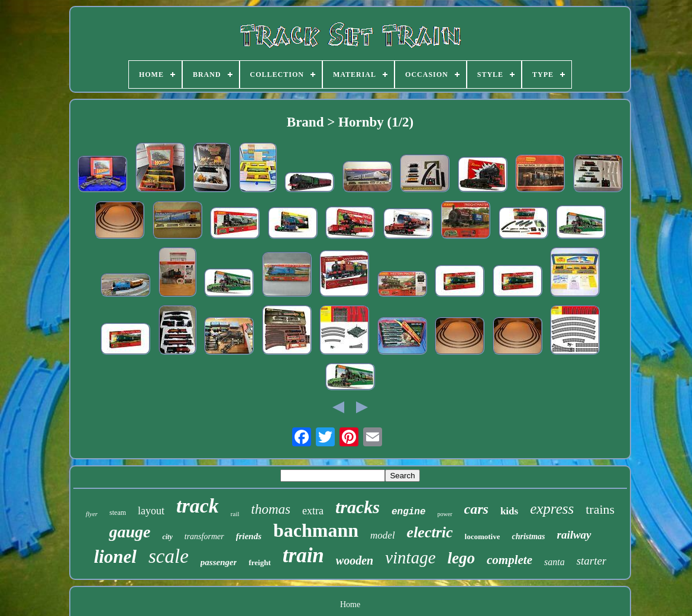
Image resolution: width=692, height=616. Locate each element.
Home (350, 604)
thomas (271, 509)
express (552, 509)
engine (409, 512)
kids (509, 511)
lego (462, 558)
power (445, 514)
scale (169, 556)
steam (118, 513)
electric (430, 532)
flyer (92, 514)
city (167, 537)
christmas (528, 536)
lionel (115, 557)
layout (151, 511)
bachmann (316, 530)
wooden (355, 560)
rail (235, 514)
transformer (204, 536)
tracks (358, 507)
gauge (130, 532)
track (198, 506)
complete (510, 560)
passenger (219, 562)
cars (476, 509)
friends (249, 536)
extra (313, 511)
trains (600, 509)
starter (592, 561)
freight (259, 562)
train (303, 555)
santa (554, 562)
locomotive (483, 536)
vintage (410, 557)
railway (574, 535)
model (383, 535)
